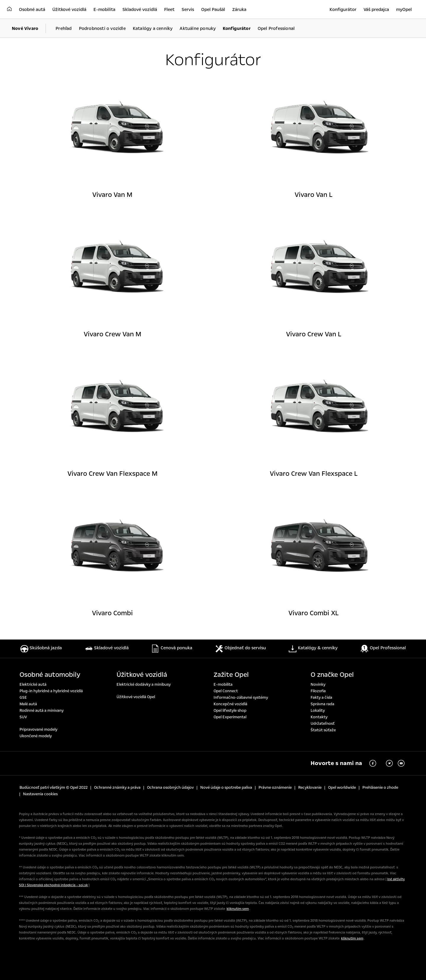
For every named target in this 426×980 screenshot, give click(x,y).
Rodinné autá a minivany (42, 711)
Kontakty (319, 717)
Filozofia (318, 691)
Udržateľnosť (323, 724)
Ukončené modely (36, 736)
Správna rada (322, 704)
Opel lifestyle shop (230, 711)
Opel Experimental (230, 717)
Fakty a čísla (321, 698)
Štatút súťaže (323, 730)
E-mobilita (223, 685)
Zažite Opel (231, 675)
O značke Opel (332, 675)
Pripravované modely (38, 730)
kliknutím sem (238, 909)
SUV (23, 717)
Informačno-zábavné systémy (241, 698)
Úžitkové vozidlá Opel (136, 697)
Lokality (318, 711)
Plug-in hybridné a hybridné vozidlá (51, 691)
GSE (23, 698)
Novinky (318, 685)
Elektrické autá (33, 685)
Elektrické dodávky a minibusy (144, 685)
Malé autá (28, 704)
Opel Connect (226, 691)
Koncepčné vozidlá (230, 704)
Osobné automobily (50, 675)
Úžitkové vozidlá (142, 675)
